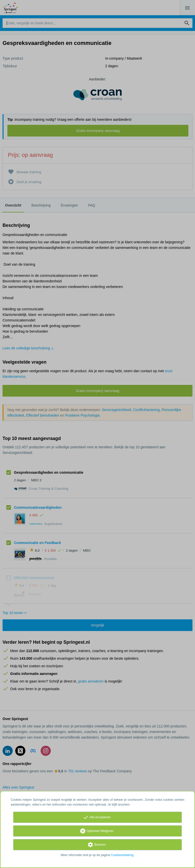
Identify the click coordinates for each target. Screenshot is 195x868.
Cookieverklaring (122, 855)
